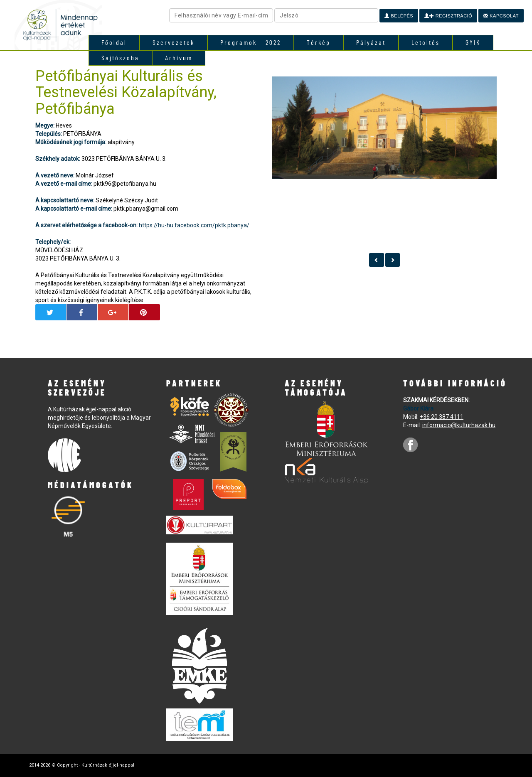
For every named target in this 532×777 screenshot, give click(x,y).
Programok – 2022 (251, 42)
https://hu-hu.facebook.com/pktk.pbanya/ (194, 225)
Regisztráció (448, 16)
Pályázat (371, 42)
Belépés (399, 16)
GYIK (473, 42)
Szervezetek (174, 42)
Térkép (319, 42)
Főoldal (114, 42)
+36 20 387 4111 (442, 417)
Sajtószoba (120, 58)
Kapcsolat (501, 16)
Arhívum (179, 58)
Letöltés (426, 42)
